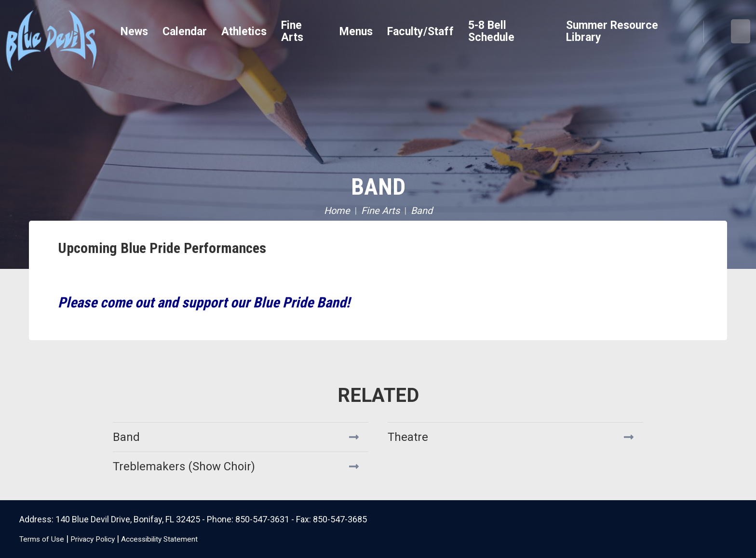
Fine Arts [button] (292, 31)
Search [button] (717, 32)
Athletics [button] (244, 32)
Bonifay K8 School (89, 39)
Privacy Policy (104, 538)
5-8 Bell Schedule (491, 31)
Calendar (185, 32)
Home (337, 211)
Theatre (408, 437)
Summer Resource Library (612, 31)
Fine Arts (380, 211)
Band (378, 187)
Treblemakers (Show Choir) (184, 466)
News (134, 32)
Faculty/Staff (420, 32)
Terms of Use (45, 538)
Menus (356, 32)
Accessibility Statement (183, 538)
